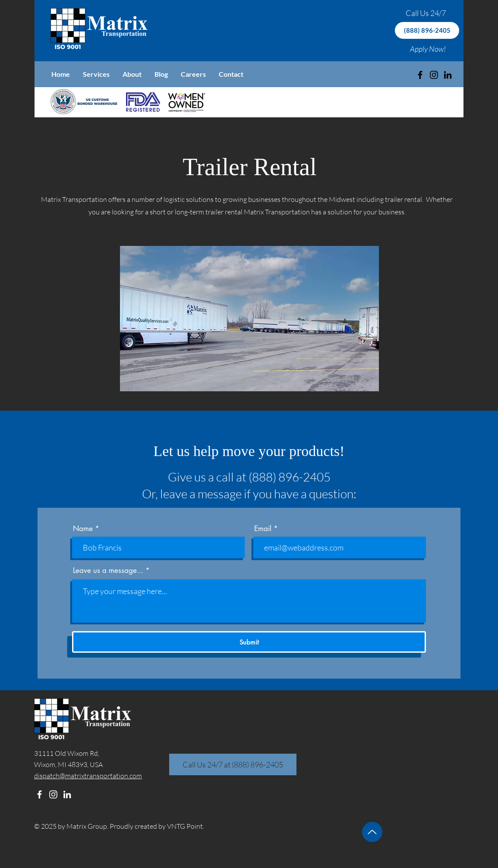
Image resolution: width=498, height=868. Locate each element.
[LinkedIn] (448, 75)
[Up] (372, 832)
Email (263, 529)
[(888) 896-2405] (427, 30)
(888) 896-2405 (290, 477)
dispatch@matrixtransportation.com (88, 776)
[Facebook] (39, 794)
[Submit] (249, 642)
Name (83, 529)
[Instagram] (434, 75)
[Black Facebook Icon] (420, 75)
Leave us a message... (108, 571)
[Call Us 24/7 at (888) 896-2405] (233, 764)
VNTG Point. (186, 826)
